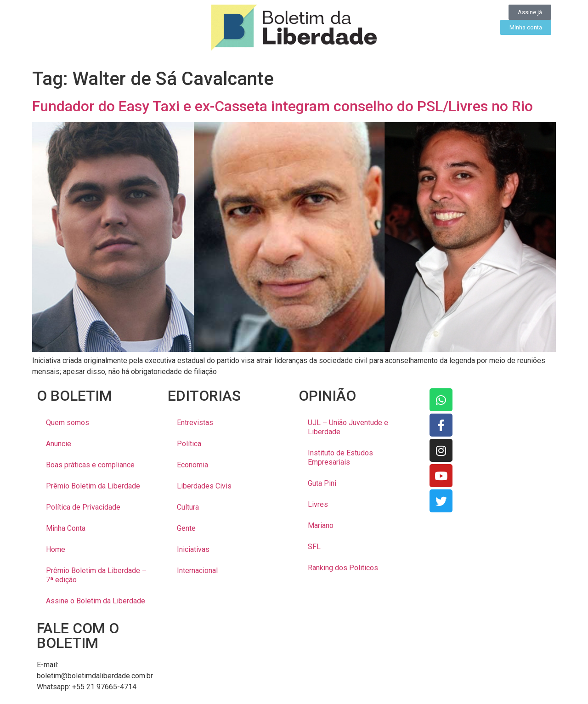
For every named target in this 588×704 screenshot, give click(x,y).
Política (189, 444)
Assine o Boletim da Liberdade (96, 601)
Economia (192, 465)
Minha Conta (66, 528)
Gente (186, 528)
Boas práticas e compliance (90, 465)
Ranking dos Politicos (343, 568)
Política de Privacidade (83, 507)
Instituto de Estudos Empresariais (340, 457)
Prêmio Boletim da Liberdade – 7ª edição (96, 575)
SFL (314, 547)
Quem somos (68, 423)
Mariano (321, 525)
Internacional (197, 571)
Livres (318, 504)
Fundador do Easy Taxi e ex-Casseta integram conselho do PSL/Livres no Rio (283, 106)
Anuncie (59, 444)
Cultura (188, 507)
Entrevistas (195, 423)
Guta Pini (322, 483)
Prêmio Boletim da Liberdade (93, 486)
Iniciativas (193, 549)
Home (56, 549)
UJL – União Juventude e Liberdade (348, 427)
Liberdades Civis (204, 486)
